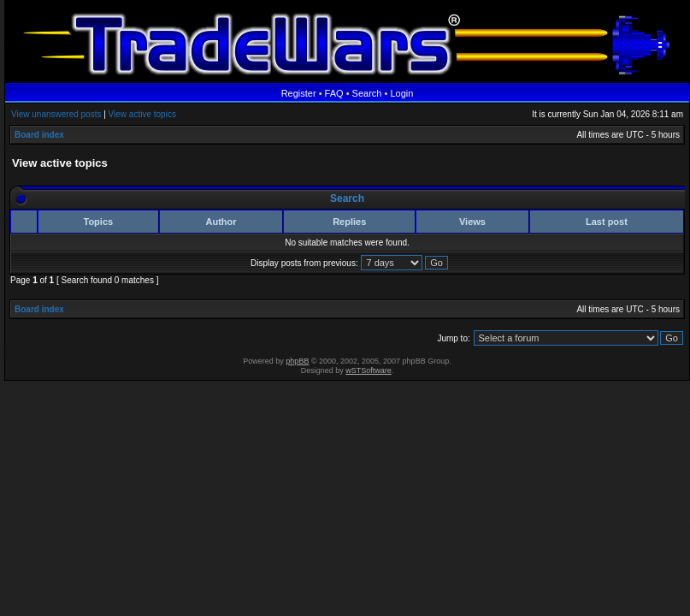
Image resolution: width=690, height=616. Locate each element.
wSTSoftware (369, 370)
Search (367, 93)
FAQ (334, 93)
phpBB (297, 361)
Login (401, 93)
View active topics (142, 114)
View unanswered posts (56, 114)
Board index (39, 135)
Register (299, 93)
